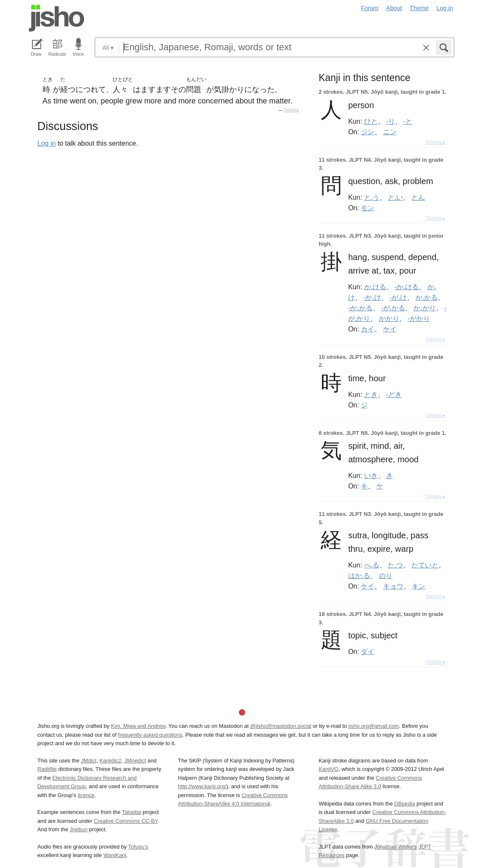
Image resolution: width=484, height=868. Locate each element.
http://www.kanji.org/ (202, 786)
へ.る (372, 565)
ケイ (390, 329)
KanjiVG (329, 769)
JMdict (89, 761)
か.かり (425, 308)
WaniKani (115, 855)
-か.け (372, 297)
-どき (394, 394)
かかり (389, 318)
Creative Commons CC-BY (126, 821)
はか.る (359, 575)
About (394, 8)
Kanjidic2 (111, 761)
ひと (371, 121)
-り (391, 121)
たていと (425, 565)
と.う (372, 197)
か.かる (427, 297)
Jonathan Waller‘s (396, 847)
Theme (419, 8)
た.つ (395, 565)
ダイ (368, 651)
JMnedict (135, 761)
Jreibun (78, 829)
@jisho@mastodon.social (281, 726)
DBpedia (404, 804)
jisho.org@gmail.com (374, 726)
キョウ (393, 586)
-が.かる (393, 308)
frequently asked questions (150, 735)
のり (386, 575)
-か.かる (360, 308)
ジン (368, 132)
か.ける (375, 287)
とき (371, 394)
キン (419, 586)
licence (86, 795)
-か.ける (407, 287)
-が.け (398, 297)
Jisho (57, 18)
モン (368, 208)
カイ (368, 329)
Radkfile (47, 769)
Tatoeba (292, 110)
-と (408, 121)
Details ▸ (435, 142)
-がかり (419, 318)
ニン (390, 132)
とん (418, 197)
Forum (370, 8)
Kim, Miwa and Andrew (138, 726)
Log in (445, 8)
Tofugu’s (138, 847)
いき (371, 475)
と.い (395, 197)
